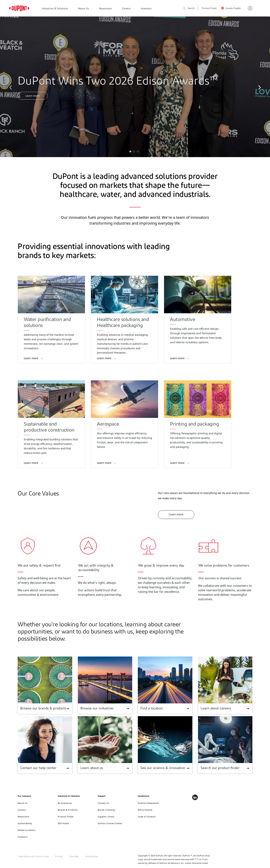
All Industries (65, 803)
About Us (83, 9)
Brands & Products (68, 810)
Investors (146, 9)
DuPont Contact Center (110, 823)
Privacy (59, 856)
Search (189, 9)
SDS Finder (64, 823)
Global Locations (27, 830)
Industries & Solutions (55, 9)
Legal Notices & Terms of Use (33, 856)
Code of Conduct (147, 817)
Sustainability (25, 823)
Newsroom (105, 9)
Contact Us (103, 803)
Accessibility (92, 856)
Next (259, 87)
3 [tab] (139, 152)
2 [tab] (135, 152)
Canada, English (233, 8)
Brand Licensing (106, 810)
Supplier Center (106, 817)
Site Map (74, 856)
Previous (11, 87)
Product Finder (210, 8)
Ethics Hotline (145, 810)
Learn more (33, 96)
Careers (126, 9)
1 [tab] (131, 152)
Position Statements (148, 803)
